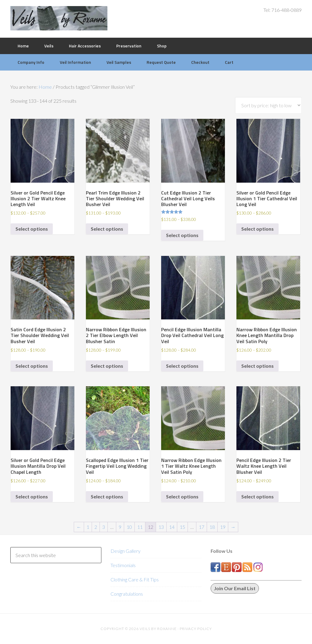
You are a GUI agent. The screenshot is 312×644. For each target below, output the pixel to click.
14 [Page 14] (172, 527)
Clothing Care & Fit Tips (135, 579)
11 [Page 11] (140, 527)
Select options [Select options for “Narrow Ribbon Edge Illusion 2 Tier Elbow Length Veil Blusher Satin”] (107, 366)
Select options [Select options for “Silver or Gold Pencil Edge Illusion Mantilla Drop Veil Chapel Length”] (32, 496)
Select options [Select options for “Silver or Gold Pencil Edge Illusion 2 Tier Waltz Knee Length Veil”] (32, 229)
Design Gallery (125, 551)
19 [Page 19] (223, 527)
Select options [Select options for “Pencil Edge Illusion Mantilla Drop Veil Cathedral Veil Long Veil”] (182, 366)
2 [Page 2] (96, 527)
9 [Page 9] (120, 527)
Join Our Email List (235, 588)
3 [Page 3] (104, 527)
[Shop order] (268, 105)
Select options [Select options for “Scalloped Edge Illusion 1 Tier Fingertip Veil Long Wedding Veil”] (107, 496)
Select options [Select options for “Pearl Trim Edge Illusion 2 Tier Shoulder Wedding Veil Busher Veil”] (107, 229)
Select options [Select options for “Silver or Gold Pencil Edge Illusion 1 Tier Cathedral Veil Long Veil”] (258, 229)
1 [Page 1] (88, 527)
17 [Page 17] (202, 527)
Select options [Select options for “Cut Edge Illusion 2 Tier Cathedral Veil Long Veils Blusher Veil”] (182, 235)
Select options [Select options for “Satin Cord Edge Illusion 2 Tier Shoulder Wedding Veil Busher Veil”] (32, 366)
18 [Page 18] (212, 527)
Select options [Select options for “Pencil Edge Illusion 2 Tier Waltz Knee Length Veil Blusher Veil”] (258, 496)
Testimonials (123, 565)
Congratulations (127, 594)
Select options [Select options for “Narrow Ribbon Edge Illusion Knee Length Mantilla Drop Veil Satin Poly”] (258, 366)
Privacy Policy (196, 629)
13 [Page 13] (161, 527)
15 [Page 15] (182, 527)
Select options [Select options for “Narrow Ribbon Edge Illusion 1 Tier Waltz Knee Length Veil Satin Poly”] (182, 496)
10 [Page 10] (129, 527)
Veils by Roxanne (59, 18)
